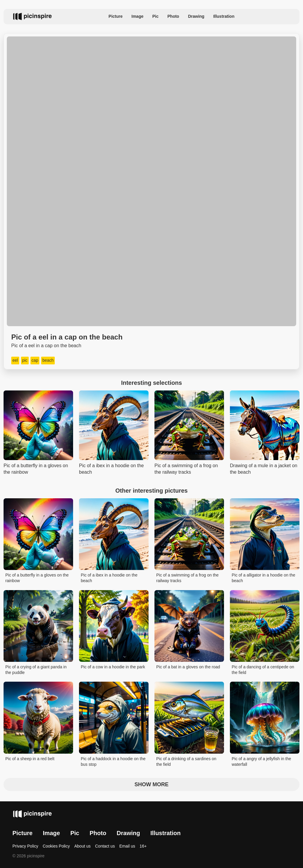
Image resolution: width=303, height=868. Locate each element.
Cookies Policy (56, 846)
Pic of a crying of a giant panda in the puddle (36, 670)
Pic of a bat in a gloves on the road (188, 667)
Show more (152, 784)
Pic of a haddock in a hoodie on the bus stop (113, 762)
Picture (116, 16)
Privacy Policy (25, 846)
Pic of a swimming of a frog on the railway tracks (187, 578)
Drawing (196, 16)
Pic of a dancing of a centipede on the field (263, 670)
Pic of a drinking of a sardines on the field (186, 762)
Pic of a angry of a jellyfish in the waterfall (261, 762)
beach (48, 360)
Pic (155, 16)
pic (25, 360)
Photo (173, 16)
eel (15, 360)
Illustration (224, 16)
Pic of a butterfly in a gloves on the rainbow (37, 578)
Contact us (105, 846)
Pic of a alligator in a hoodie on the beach (263, 578)
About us (82, 846)
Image (137, 16)
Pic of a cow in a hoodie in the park (113, 667)
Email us (127, 846)
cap (35, 360)
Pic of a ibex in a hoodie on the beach (109, 578)
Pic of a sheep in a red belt (30, 759)
